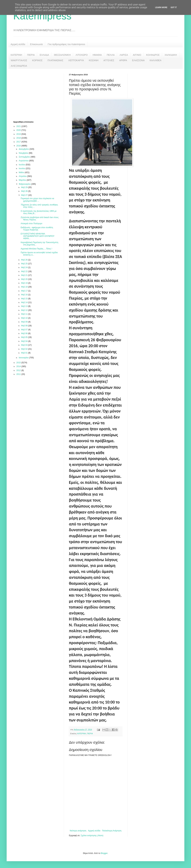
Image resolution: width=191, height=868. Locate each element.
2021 (19, 126)
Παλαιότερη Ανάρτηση (112, 831)
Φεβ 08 (25, 326)
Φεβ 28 (25, 191)
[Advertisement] (38, 94)
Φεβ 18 (25, 287)
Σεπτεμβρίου (25, 157)
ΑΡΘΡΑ (123, 60)
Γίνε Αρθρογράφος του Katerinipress (66, 44)
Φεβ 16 (25, 295)
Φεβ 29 (25, 187)
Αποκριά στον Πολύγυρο (31, 224)
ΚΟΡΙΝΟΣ (37, 60)
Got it (174, 7)
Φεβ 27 (25, 195)
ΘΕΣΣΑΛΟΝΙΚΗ (62, 55)
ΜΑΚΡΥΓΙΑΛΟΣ (19, 60)
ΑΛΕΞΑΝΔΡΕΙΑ (19, 66)
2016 (19, 146)
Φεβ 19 (25, 283)
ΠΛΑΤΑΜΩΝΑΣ (55, 60)
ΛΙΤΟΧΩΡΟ (82, 55)
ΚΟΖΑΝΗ (94, 60)
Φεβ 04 (25, 341)
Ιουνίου (22, 168)
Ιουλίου (22, 165)
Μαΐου (22, 172)
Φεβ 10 (25, 318)
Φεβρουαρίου (25, 184)
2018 (19, 138)
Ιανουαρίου (24, 358)
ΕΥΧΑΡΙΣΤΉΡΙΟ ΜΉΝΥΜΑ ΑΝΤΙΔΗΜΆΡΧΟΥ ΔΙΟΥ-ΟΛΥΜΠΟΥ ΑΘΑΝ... (37, 236)
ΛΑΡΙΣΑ (124, 55)
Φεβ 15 (25, 299)
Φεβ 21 (25, 275)
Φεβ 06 (25, 333)
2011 (19, 374)
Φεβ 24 (25, 267)
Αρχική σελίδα (18, 44)
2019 (19, 134)
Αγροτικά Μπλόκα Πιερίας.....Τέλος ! (36, 249)
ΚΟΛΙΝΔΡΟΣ (153, 55)
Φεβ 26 (25, 260)
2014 (19, 366)
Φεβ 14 (25, 302)
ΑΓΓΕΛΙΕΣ (109, 60)
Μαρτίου (23, 180)
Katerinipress (42, 16)
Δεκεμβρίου (24, 149)
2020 (19, 130)
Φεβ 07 (25, 330)
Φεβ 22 (25, 271)
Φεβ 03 (25, 345)
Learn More (161, 7)
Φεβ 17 (25, 291)
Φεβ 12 (25, 310)
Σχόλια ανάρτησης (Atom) (92, 836)
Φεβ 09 (25, 322)
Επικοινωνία (36, 44)
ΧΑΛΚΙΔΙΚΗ (171, 55)
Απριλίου (23, 176)
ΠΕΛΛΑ (111, 55)
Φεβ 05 (25, 337)
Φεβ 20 (25, 279)
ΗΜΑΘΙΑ (97, 55)
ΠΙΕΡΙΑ (31, 55)
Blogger (104, 853)
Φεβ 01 (25, 353)
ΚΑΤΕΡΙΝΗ (16, 55)
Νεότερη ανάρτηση (78, 831)
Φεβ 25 (25, 264)
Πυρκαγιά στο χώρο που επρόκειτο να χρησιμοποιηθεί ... (37, 200)
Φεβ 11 (25, 314)
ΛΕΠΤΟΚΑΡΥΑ (76, 60)
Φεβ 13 (25, 306)
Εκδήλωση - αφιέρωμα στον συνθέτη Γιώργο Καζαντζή (37, 229)
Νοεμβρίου (24, 153)
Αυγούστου (24, 161)
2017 (19, 142)
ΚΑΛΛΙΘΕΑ (156, 60)
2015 (19, 363)
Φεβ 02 (25, 349)
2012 (19, 370)
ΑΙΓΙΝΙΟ (137, 55)
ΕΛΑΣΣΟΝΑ (138, 60)
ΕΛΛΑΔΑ (44, 55)
